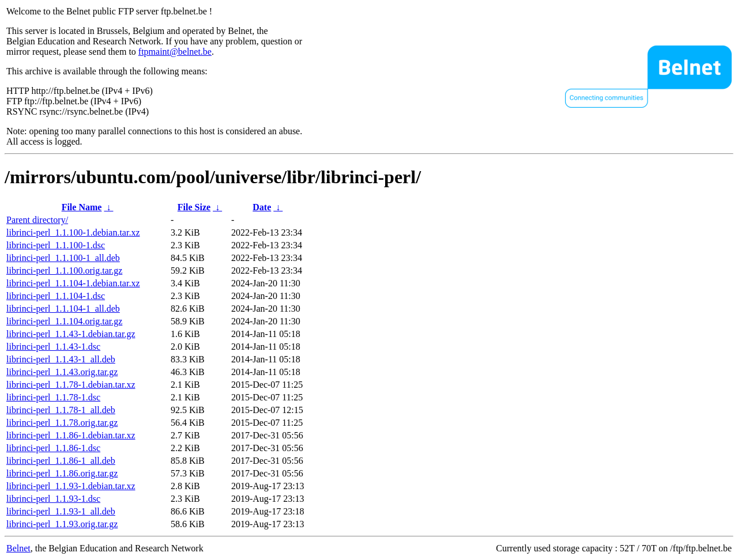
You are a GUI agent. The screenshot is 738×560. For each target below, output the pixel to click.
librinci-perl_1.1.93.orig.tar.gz (62, 524)
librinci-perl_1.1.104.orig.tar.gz (64, 321)
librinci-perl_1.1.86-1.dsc (53, 448)
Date (262, 207)
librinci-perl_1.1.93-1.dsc (53, 499)
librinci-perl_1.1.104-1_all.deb (63, 309)
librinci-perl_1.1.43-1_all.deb (61, 359)
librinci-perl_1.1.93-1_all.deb (61, 511)
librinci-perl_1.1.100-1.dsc (56, 245)
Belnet (18, 548)
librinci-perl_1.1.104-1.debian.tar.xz (73, 283)
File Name (82, 207)
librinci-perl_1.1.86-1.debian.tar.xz (71, 435)
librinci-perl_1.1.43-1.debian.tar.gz (71, 334)
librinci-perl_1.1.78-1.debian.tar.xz (71, 385)
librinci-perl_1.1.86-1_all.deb (61, 461)
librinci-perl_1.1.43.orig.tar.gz (62, 372)
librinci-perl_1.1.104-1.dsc (56, 296)
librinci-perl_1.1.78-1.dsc (53, 397)
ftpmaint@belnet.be (175, 52)
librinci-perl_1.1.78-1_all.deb (61, 410)
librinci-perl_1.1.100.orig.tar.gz (64, 270)
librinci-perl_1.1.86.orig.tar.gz (62, 473)
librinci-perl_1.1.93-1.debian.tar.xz (71, 486)
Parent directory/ (37, 220)
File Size (194, 207)
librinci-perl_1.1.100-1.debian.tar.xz (73, 232)
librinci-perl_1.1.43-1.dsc (53, 347)
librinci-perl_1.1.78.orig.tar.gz (62, 423)
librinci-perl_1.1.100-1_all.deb (63, 258)
